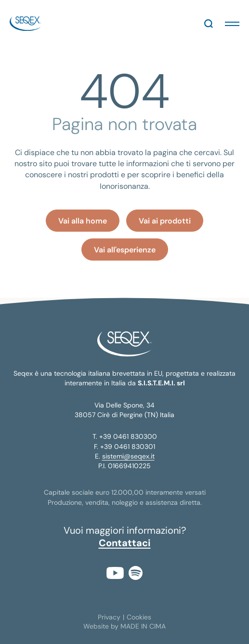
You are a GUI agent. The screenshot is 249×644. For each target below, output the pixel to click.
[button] (232, 24)
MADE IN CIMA (143, 626)
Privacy (109, 617)
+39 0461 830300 (128, 436)
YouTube (115, 573)
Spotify (136, 573)
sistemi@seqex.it (128, 456)
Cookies (139, 617)
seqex (25, 24)
